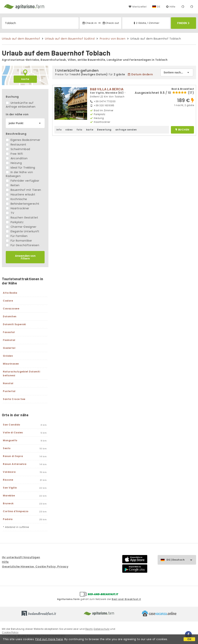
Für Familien (17, 236)
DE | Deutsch (181, 560)
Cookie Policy (10, 632)
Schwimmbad (18, 149)
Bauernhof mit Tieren (23, 190)
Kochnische (16, 199)
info (59, 130)
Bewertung (104, 130)
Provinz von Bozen (113, 39)
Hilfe (171, 7)
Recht (89, 629)
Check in (89, 23)
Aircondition (17, 158)
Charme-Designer (21, 227)
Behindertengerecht (23, 204)
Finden (183, 23)
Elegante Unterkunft (22, 231)
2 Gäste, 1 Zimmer (146, 23)
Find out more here (49, 639)
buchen (182, 130)
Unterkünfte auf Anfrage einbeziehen (21, 105)
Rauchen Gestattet (22, 218)
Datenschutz (102, 629)
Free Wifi (14, 154)
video (69, 130)
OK (189, 639)
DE (159, 7)
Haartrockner (17, 208)
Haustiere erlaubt (20, 194)
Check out (111, 23)
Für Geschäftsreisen (22, 245)
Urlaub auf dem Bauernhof (21, 39)
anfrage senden (126, 130)
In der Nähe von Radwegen (19, 174)
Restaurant (16, 145)
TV (10, 213)
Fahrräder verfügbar (22, 181)
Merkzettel (138, 7)
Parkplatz (15, 222)
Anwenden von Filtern (25, 257)
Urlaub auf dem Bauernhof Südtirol (70, 39)
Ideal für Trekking (20, 168)
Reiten (13, 185)
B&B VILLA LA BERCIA (107, 89)
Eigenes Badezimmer (23, 140)
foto (79, 130)
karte (25, 79)
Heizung (14, 163)
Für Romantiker (19, 241)
